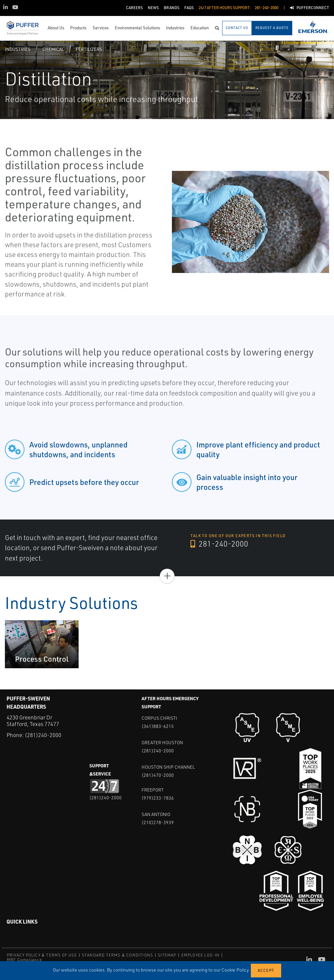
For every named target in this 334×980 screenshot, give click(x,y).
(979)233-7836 (158, 798)
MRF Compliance (24, 960)
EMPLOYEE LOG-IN (201, 955)
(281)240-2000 (43, 735)
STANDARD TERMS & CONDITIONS (117, 955)
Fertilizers (89, 49)
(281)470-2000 (158, 775)
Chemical (53, 49)
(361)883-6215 (158, 726)
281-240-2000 (220, 544)
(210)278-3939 (158, 822)
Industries (18, 49)
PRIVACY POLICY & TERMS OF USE (42, 955)
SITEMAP (167, 955)
